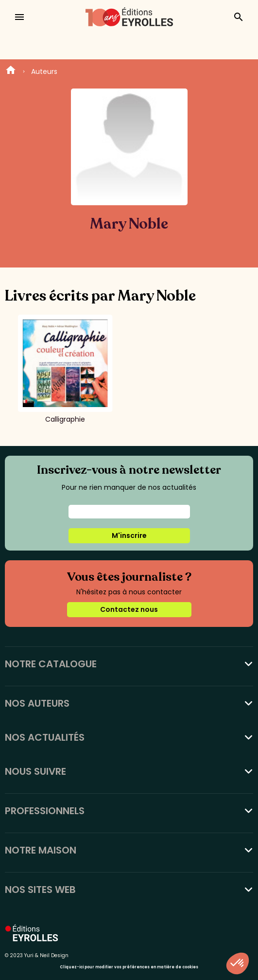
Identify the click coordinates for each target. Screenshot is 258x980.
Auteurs (44, 71)
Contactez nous (129, 609)
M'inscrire (129, 535)
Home (11, 71)
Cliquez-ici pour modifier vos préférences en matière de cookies (129, 967)
